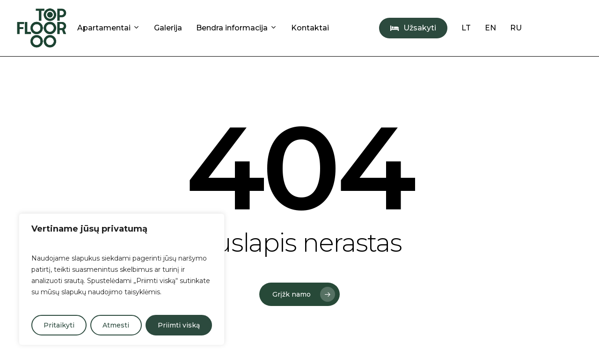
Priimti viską (179, 325)
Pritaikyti (59, 325)
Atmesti (116, 325)
